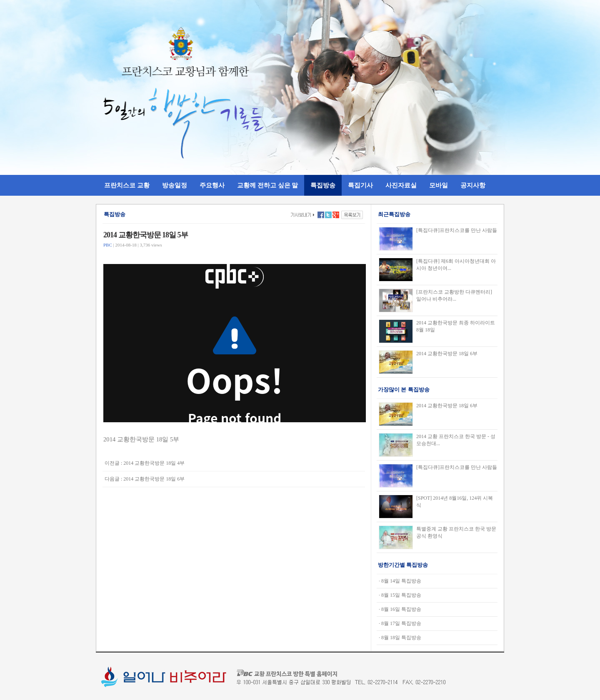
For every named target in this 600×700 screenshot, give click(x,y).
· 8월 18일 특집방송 (400, 638)
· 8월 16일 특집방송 (400, 609)
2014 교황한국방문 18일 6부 (154, 479)
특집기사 (360, 185)
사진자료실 (401, 185)
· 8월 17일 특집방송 (400, 623)
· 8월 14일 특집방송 (400, 581)
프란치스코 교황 (127, 185)
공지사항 (473, 185)
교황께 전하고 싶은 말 (268, 185)
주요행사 (212, 185)
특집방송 (323, 185)
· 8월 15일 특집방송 (400, 595)
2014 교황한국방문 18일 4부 (154, 463)
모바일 (439, 185)
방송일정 (175, 185)
